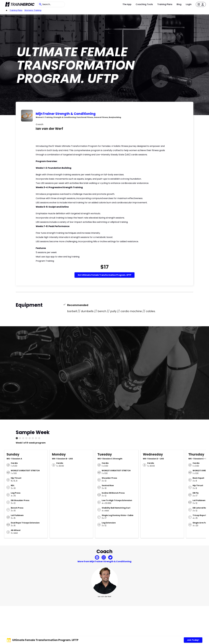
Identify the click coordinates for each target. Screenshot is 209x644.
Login (189, 4)
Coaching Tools (144, 4)
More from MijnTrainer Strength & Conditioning (104, 561)
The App (127, 4)
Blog (179, 4)
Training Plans (165, 4)
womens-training (33, 10)
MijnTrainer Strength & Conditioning (66, 114)
